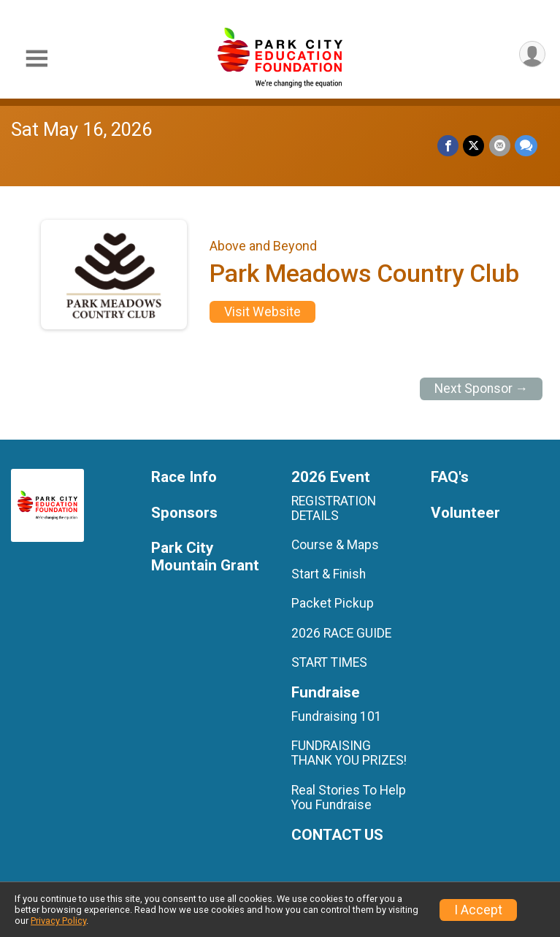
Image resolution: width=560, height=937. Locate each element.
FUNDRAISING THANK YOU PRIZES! (349, 753)
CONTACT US (337, 835)
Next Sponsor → (482, 389)
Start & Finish (329, 574)
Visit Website (262, 312)
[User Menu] (532, 54)
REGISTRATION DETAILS (334, 508)
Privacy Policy (58, 921)
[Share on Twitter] (474, 146)
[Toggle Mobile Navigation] (37, 59)
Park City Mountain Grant (205, 557)
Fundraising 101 (337, 716)
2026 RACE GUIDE (341, 633)
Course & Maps (335, 545)
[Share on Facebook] (449, 146)
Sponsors (184, 513)
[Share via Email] (500, 146)
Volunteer (465, 513)
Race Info (184, 477)
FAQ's (450, 477)
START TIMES (329, 662)
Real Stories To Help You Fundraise (349, 798)
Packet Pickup (333, 603)
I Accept (478, 910)
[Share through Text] (526, 146)
